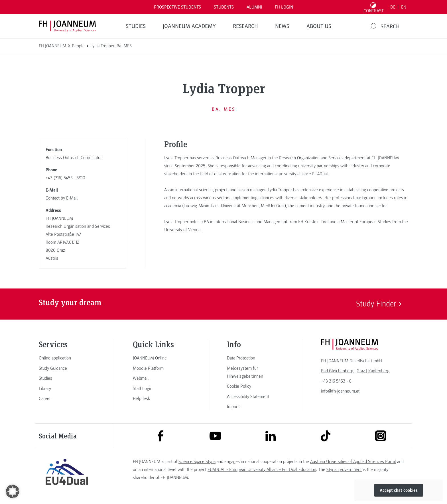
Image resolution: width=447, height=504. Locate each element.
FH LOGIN (284, 7)
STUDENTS (224, 7)
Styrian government (344, 470)
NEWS (282, 26)
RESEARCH (245, 26)
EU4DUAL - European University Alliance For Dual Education (262, 470)
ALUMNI (254, 7)
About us (319, 26)
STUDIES (136, 26)
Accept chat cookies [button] (399, 490)
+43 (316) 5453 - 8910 (65, 178)
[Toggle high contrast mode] (374, 7)
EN (404, 7)
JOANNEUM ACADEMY (189, 26)
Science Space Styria (197, 462)
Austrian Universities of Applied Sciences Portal (353, 462)
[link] (67, 358)
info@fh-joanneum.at (340, 391)
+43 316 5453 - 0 (336, 381)
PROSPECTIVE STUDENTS (177, 7)
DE (393, 7)
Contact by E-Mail (62, 198)
